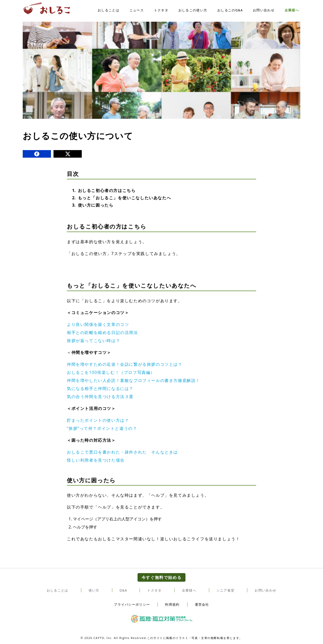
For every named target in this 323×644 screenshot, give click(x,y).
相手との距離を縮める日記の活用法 (102, 332)
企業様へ (292, 11)
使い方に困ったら (96, 205)
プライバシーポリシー (132, 605)
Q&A (123, 590)
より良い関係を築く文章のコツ (98, 324)
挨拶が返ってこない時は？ (93, 341)
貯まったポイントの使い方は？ (98, 420)
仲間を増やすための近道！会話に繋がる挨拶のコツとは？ (125, 364)
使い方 (94, 590)
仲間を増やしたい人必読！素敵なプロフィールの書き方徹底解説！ (133, 380)
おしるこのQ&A (230, 11)
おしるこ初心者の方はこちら (107, 190)
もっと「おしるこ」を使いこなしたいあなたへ (125, 198)
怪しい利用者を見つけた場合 (96, 460)
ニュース (137, 11)
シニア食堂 (226, 590)
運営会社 (202, 605)
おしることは (109, 11)
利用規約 (172, 605)
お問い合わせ (264, 11)
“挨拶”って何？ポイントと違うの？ (102, 428)
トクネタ (161, 11)
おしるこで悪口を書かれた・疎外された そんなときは (122, 452)
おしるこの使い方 (193, 11)
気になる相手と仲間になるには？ (100, 388)
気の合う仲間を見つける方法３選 (100, 397)
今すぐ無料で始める (161, 577)
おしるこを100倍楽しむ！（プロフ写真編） (111, 372)
